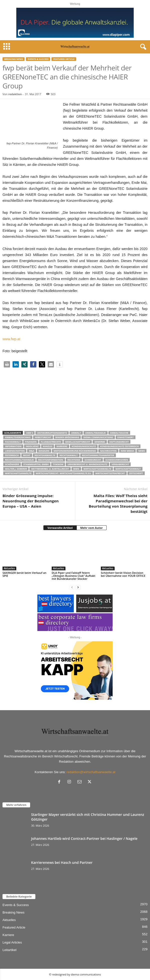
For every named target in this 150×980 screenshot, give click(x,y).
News (141, 451)
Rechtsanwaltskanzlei (19, 460)
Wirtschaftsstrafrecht (110, 473)
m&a (31, 451)
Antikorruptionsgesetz (52, 433)
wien (76, 469)
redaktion (15, 94)
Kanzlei (48, 446)
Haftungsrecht (119, 442)
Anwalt (76, 433)
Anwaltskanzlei (96, 433)
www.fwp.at (11, 339)
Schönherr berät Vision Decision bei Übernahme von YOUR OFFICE (123, 574)
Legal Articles (12, 942)
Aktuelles (9, 568)
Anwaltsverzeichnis (18, 437)
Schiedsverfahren (117, 460)
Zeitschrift (136, 473)
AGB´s (29, 433)
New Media (128, 451)
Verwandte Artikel (60, 528)
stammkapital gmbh (36, 464)
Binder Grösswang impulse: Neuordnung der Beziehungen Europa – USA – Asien (31, 501)
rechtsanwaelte (45, 455)
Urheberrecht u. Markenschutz (87, 464)
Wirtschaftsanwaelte (97, 469)
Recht (27, 455)
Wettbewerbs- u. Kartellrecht (50, 469)
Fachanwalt (13, 442)
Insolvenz (32, 446)
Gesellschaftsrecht (78, 442)
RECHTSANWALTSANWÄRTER (98, 455)
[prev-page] (72, 587)
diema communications (98, 437)
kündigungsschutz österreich (119, 446)
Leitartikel (10, 950)
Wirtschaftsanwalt (128, 469)
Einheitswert (126, 437)
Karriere (62, 446)
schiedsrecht (93, 460)
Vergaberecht (120, 464)
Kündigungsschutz (84, 446)
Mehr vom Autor (92, 528)
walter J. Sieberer (16, 469)
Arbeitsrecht (43, 437)
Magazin (44, 451)
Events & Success (38, 59)
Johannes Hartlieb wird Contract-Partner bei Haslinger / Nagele (84, 838)
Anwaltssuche (119, 433)
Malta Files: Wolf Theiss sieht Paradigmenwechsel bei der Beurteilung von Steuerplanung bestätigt (118, 503)
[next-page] (78, 587)
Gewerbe (100, 442)
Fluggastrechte (51, 442)
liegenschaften (15, 451)
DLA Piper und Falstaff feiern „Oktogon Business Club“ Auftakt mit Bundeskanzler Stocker (73, 576)
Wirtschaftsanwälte (18, 473)
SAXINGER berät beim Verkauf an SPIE (24, 574)
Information (13, 446)
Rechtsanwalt (69, 455)
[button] (7, 364)
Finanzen (31, 442)
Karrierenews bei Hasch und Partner (62, 862)
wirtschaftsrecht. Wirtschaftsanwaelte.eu (63, 473)
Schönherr (12, 464)
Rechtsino (74, 460)
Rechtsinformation (51, 460)
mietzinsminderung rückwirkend (75, 451)
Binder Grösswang (67, 437)
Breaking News (14, 59)
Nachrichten (108, 451)
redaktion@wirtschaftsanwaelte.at (91, 772)
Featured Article (64, 59)
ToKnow (58, 464)
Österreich (12, 455)
